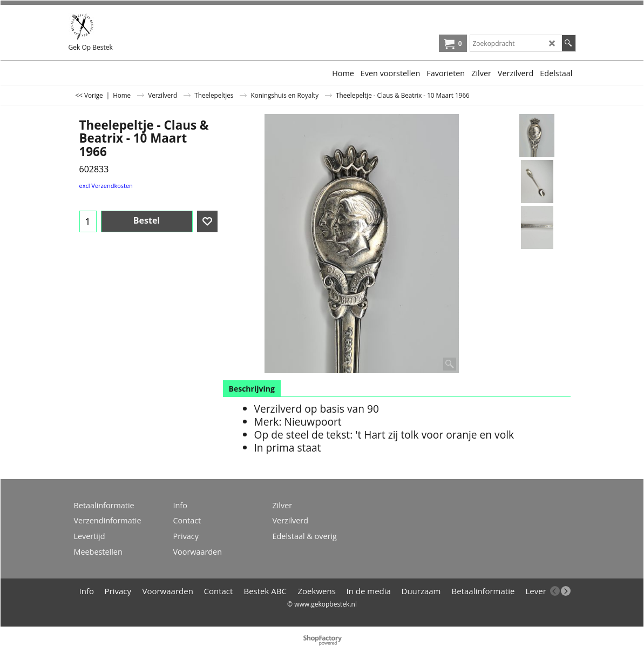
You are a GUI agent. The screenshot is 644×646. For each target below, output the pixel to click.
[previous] (555, 591)
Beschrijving (252, 389)
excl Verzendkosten (106, 186)
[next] (566, 591)
